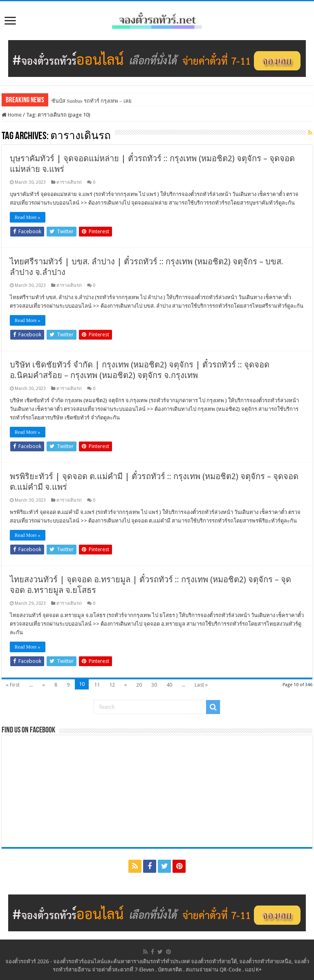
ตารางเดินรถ (69, 182)
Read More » (28, 217)
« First (13, 685)
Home (12, 115)
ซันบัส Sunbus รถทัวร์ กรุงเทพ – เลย (92, 101)
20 (139, 685)
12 (112, 685)
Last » (201, 685)
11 (97, 685)
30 (154, 685)
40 (169, 685)
